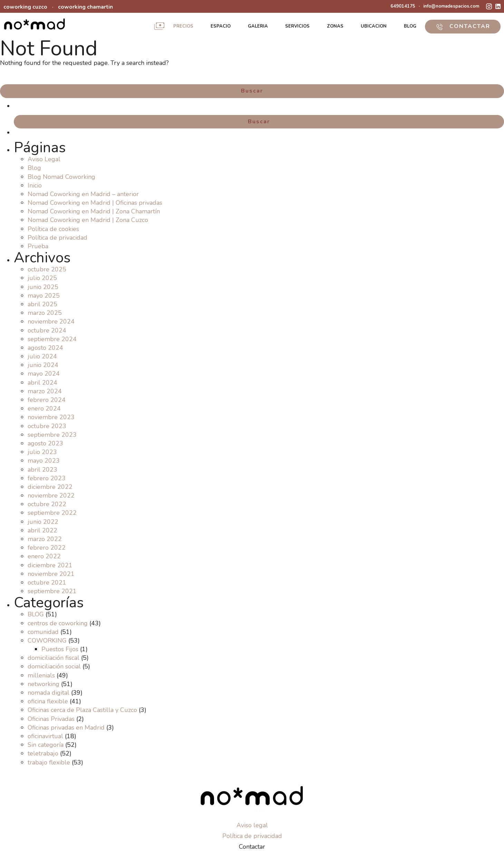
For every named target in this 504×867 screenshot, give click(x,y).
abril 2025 (42, 304)
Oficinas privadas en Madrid (66, 728)
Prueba (38, 246)
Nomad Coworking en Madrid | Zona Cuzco (88, 220)
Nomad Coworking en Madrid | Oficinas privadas (95, 203)
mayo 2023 (44, 461)
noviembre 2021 (51, 574)
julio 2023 (42, 452)
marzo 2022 (45, 539)
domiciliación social (54, 666)
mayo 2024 (44, 374)
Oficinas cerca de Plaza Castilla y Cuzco (82, 710)
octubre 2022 (47, 504)
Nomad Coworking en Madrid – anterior (83, 194)
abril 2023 (42, 470)
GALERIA (258, 26)
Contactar (252, 847)
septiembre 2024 (52, 339)
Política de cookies (53, 229)
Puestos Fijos (60, 649)
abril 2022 (42, 530)
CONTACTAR (463, 26)
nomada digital (49, 693)
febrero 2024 (47, 400)
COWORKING (47, 640)
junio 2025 (43, 287)
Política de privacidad (57, 238)
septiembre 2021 (52, 591)
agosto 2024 (45, 348)
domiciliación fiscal (54, 658)
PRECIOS (183, 26)
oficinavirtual (45, 736)
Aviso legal (252, 825)
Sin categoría (46, 745)
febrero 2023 (47, 478)
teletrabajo (43, 753)
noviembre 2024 (51, 321)
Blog (34, 168)
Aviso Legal (44, 159)
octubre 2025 (47, 269)
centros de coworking (58, 623)
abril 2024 (42, 383)
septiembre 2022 (52, 513)
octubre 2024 (47, 330)
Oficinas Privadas (51, 719)
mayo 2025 (44, 296)
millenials (41, 675)
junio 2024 (43, 365)
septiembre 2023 (52, 435)
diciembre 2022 (50, 487)
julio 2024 (42, 356)
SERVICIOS (297, 26)
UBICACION (374, 26)
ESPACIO (221, 26)
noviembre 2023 (51, 417)
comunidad (43, 632)
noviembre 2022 (51, 495)
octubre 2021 (47, 582)
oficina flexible (48, 701)
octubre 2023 (47, 426)
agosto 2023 (45, 443)
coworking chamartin (85, 7)
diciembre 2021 (50, 565)
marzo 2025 (45, 313)
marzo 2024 (45, 391)
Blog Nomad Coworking (61, 177)
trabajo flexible (49, 762)
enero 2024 (44, 408)
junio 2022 (43, 522)
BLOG (410, 26)
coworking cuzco (25, 7)
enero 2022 (44, 556)
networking (43, 684)
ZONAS (335, 26)
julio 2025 (42, 278)
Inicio (35, 185)
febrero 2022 (47, 548)
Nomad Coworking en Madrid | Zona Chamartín (94, 211)
